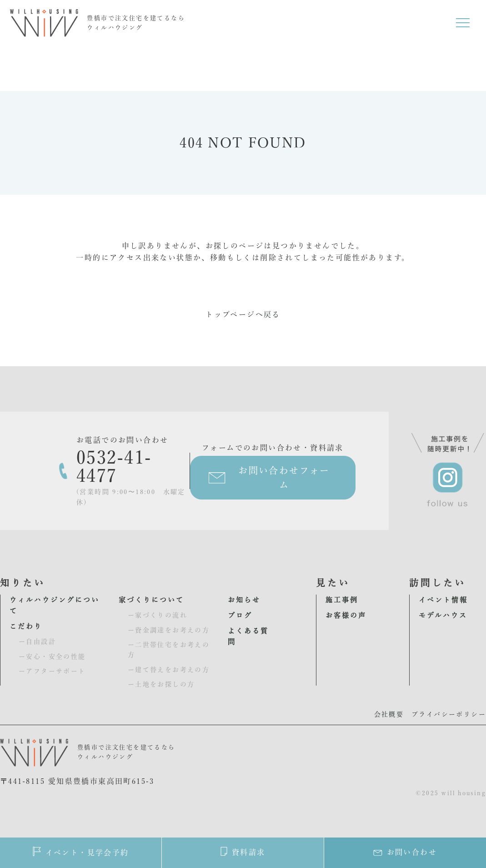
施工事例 (342, 600)
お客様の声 (346, 615)
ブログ (240, 615)
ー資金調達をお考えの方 (169, 630)
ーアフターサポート (52, 671)
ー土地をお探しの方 (161, 684)
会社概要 (389, 714)
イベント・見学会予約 (81, 851)
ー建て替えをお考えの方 (169, 670)
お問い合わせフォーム (284, 478)
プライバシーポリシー (449, 714)
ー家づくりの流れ (158, 615)
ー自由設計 (37, 641)
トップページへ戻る (243, 314)
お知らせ (244, 600)
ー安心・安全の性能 (52, 656)
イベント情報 (443, 600)
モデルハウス (443, 615)
